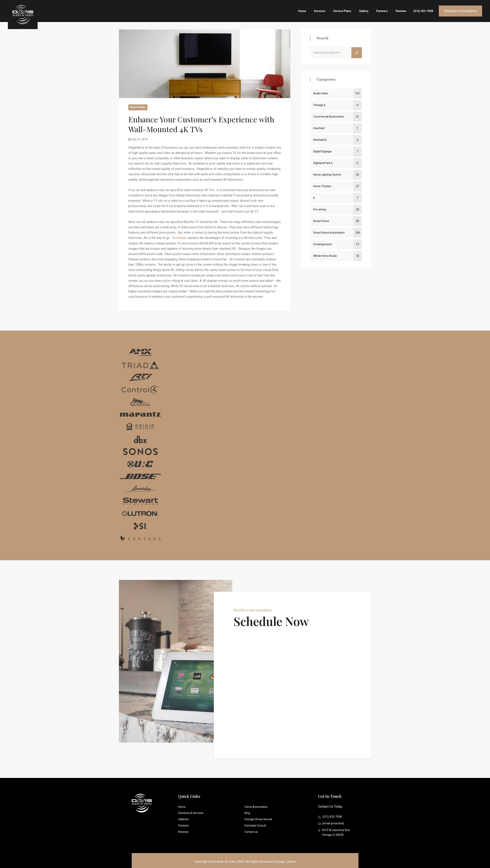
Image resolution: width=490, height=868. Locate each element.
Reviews (401, 11)
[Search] (357, 53)
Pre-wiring (320, 209)
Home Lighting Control (327, 175)
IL (314, 198)
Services (320, 11)
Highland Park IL (323, 163)
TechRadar (179, 238)
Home (302, 11)
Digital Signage (322, 151)
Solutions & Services (191, 813)
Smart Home (321, 221)
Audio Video (138, 107)
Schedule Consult (255, 826)
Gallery (364, 11)
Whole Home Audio (325, 256)
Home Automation (256, 807)
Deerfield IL (320, 140)
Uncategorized (322, 244)
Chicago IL (320, 105)
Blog (247, 813)
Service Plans (342, 11)
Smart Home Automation (329, 233)
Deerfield (319, 128)
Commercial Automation (329, 117)
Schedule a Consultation (460, 11)
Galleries (183, 819)
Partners (382, 11)
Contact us (251, 832)
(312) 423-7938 (423, 11)
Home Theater (322, 186)
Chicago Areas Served (258, 819)
